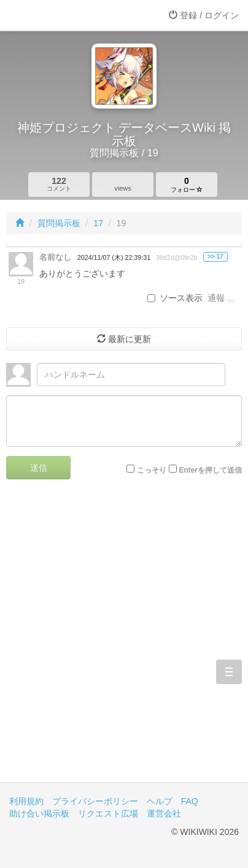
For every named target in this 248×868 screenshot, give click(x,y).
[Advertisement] (124, 640)
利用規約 (26, 801)
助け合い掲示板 (39, 813)
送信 (39, 468)
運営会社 (164, 813)
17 (98, 223)
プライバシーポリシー (95, 801)
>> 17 (215, 257)
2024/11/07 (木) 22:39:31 (114, 257)
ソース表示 (175, 298)
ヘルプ (160, 801)
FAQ (190, 801)
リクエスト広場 (108, 813)
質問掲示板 (59, 223)
